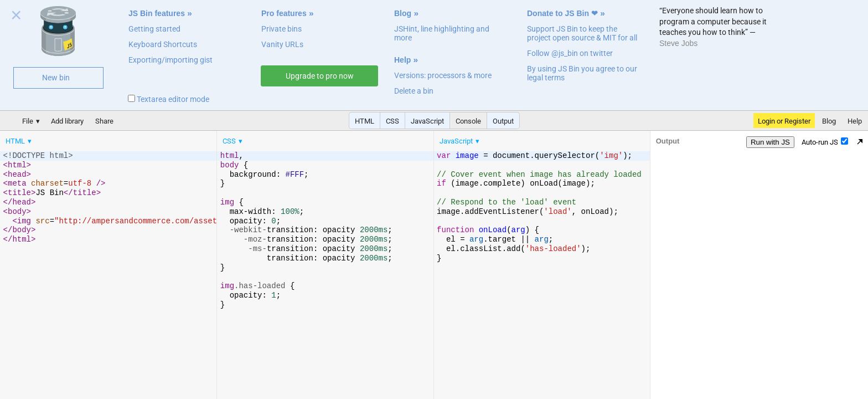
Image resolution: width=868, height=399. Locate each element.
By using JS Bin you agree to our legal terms (582, 73)
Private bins (281, 29)
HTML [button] (365, 121)
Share (104, 121)
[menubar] (89, 139)
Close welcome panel (16, 17)
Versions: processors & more (443, 75)
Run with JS (770, 142)
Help (402, 60)
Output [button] (503, 121)
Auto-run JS (825, 142)
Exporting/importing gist (170, 60)
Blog (403, 13)
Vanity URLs (282, 44)
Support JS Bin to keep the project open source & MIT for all (582, 33)
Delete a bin (414, 91)
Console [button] (468, 121)
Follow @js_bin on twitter (570, 53)
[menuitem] (19, 141)
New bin (56, 78)
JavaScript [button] (427, 121)
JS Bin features (157, 13)
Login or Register (784, 121)
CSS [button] (392, 121)
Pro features (284, 13)
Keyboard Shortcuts (163, 44)
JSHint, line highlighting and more (442, 33)
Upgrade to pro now (320, 76)
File (28, 121)
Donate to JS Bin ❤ (562, 13)
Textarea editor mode (169, 99)
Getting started (154, 29)
